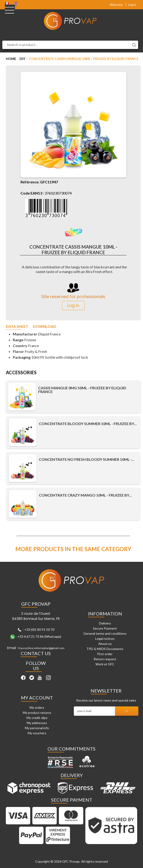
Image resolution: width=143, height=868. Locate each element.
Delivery (105, 623)
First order (105, 654)
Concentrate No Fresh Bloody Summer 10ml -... (87, 459)
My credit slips (37, 718)
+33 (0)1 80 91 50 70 (39, 629)
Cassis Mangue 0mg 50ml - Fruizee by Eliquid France (82, 390)
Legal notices (105, 639)
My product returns (37, 713)
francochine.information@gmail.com (41, 648)
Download (44, 327)
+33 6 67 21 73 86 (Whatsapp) (39, 636)
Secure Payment (105, 628)
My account (37, 698)
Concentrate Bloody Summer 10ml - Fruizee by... (88, 424)
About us (105, 644)
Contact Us (36, 653)
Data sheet (17, 327)
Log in (132, 5)
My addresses (37, 723)
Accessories (21, 373)
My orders (37, 707)
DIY (22, 59)
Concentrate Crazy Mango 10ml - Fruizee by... (85, 495)
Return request (105, 659)
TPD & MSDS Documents (105, 649)
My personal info (37, 728)
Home (11, 59)
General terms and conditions (105, 633)
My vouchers (37, 733)
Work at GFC (105, 664)
